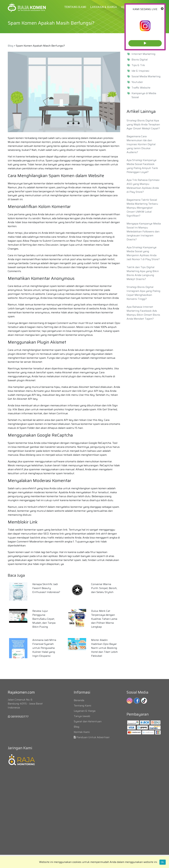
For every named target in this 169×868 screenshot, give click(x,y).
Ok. (163, 862)
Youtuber (137, 82)
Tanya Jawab (82, 716)
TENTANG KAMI (75, 7)
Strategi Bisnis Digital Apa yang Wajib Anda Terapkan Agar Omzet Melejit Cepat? (143, 124)
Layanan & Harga (85, 711)
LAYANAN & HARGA (104, 7)
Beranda (79, 700)
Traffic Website (141, 88)
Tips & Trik (138, 65)
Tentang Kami (82, 706)
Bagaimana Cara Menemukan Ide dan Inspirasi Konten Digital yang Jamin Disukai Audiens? (141, 144)
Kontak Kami (82, 732)
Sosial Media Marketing (146, 76)
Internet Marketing (143, 54)
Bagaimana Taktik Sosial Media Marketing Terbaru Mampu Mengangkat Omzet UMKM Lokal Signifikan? (142, 208)
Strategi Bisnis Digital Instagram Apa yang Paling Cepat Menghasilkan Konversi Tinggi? (143, 293)
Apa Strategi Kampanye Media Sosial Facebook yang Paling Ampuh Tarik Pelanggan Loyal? (142, 166)
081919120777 (18, 717)
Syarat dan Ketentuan (88, 721)
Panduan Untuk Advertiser (93, 737)
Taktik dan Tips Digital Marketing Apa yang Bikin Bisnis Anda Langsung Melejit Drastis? (143, 273)
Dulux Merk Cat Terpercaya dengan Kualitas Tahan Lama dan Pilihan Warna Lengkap (104, 619)
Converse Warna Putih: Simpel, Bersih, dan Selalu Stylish (104, 588)
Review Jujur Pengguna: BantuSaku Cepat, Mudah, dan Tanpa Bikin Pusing (44, 619)
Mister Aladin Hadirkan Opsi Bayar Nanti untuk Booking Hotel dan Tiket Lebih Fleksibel (104, 648)
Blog (10, 46)
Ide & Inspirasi (140, 71)
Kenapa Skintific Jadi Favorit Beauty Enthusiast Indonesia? (46, 588)
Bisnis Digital (140, 60)
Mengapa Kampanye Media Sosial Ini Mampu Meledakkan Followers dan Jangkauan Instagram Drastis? (144, 231)
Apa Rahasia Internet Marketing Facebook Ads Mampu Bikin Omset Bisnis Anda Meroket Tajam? (143, 313)
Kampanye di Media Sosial (144, 95)
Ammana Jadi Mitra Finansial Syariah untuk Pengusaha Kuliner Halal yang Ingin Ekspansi (44, 648)
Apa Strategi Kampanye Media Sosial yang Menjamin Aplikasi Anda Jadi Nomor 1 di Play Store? (143, 253)
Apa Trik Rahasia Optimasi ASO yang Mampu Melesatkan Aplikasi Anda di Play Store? (143, 186)
